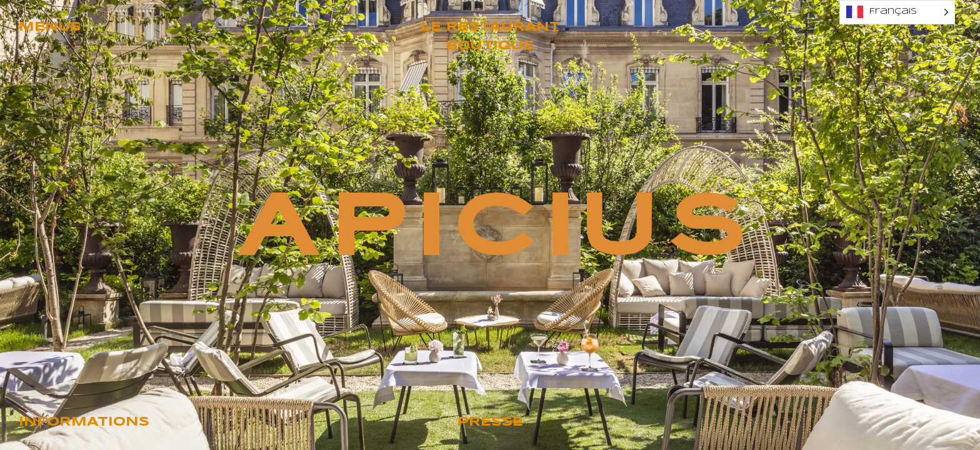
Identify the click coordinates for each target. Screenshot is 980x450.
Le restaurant (490, 27)
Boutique (490, 46)
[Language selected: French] (897, 12)
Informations (84, 422)
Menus (50, 27)
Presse (490, 422)
